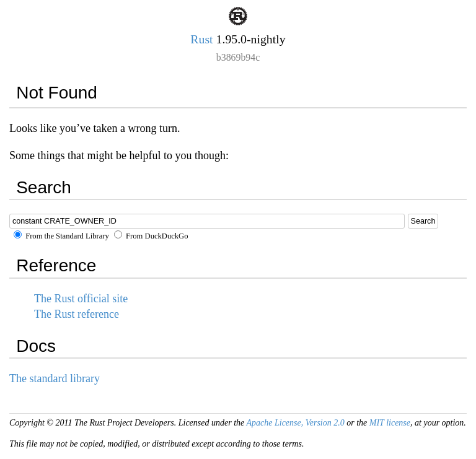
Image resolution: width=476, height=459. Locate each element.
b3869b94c (238, 57)
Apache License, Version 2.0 (295, 423)
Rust (201, 39)
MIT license (390, 423)
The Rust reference (77, 314)
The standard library (55, 378)
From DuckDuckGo (151, 236)
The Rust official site (81, 299)
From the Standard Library (61, 236)
